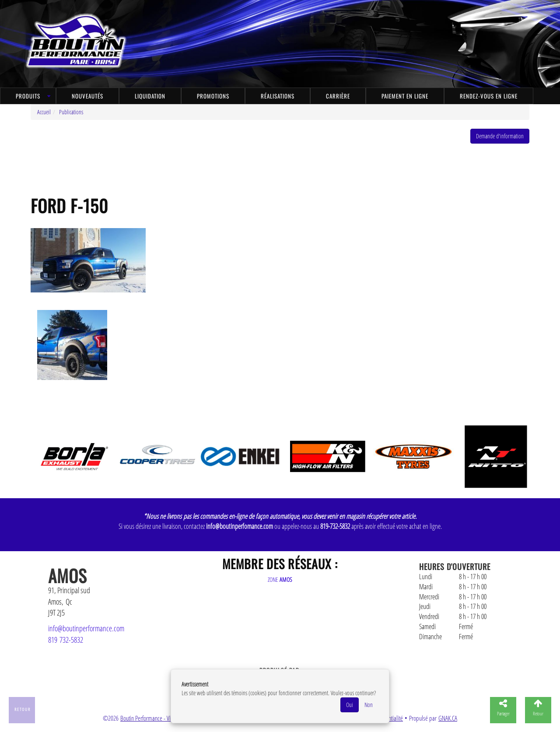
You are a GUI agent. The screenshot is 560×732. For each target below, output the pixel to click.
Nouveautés (87, 96)
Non (369, 705)
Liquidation (150, 96)
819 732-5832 (66, 640)
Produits (28, 96)
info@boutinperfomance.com (240, 526)
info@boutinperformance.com (86, 628)
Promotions (213, 96)
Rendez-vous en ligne (489, 96)
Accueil (44, 112)
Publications (71, 112)
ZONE (280, 579)
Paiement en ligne (405, 96)
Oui (350, 705)
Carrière (338, 96)
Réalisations (278, 96)
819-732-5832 (335, 526)
